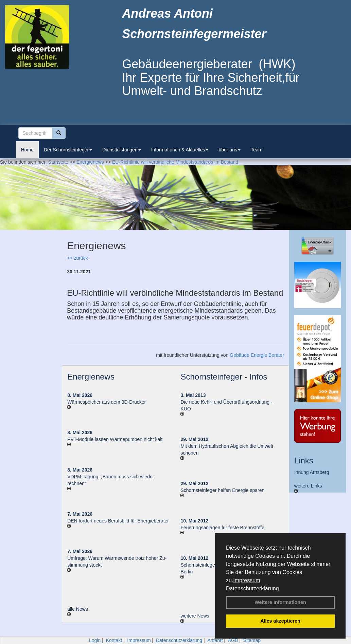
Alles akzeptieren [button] (280, 621)
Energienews (91, 377)
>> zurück (77, 258)
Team (257, 150)
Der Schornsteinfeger (68, 150)
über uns (229, 150)
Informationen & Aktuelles (180, 150)
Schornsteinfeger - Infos (224, 377)
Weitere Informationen (280, 602)
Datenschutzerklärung (252, 588)
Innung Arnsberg (312, 472)
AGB (233, 640)
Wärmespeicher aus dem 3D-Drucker (107, 402)
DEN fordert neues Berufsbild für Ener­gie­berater (118, 521)
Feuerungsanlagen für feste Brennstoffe (222, 528)
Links (304, 461)
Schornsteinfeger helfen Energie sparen (222, 490)
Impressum (247, 580)
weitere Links (308, 488)
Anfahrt (215, 640)
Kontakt (114, 640)
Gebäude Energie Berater (257, 355)
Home (27, 150)
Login (95, 640)
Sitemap (252, 640)
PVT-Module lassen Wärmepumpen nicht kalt (115, 439)
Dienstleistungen (122, 150)
